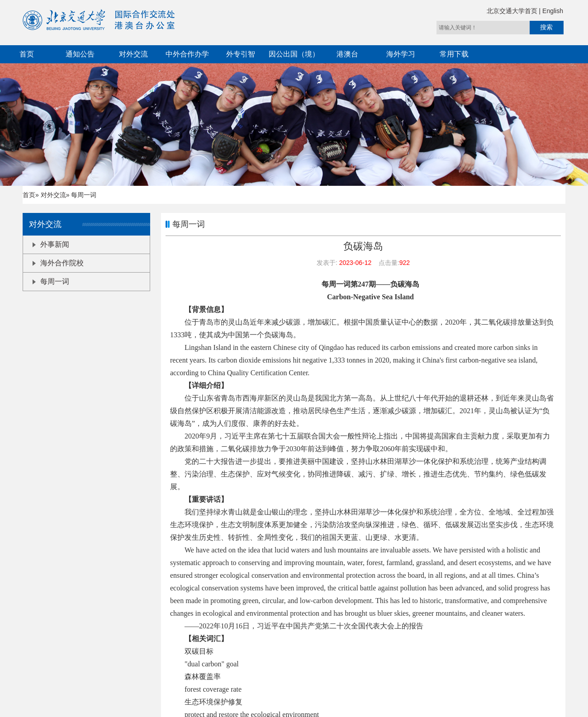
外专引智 (241, 54)
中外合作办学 (187, 54)
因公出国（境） (294, 54)
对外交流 (133, 54)
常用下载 (454, 54)
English (553, 11)
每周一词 (51, 281)
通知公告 (80, 54)
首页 (27, 54)
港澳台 (347, 54)
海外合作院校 (58, 263)
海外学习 (401, 54)
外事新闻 (51, 244)
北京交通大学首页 (513, 11)
